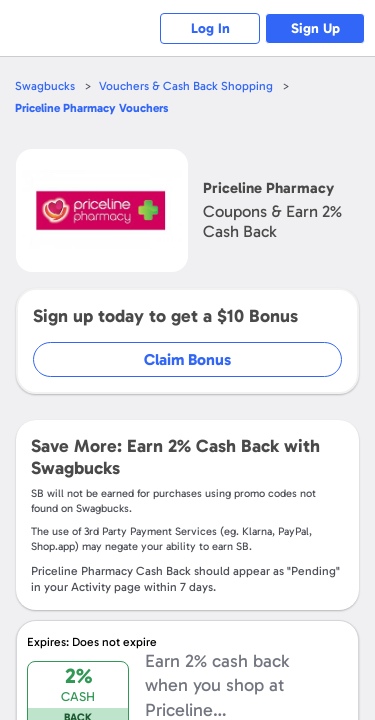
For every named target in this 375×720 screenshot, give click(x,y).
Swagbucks (45, 86)
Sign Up (315, 28)
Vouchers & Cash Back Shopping (186, 86)
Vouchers (91, 108)
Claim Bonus (187, 359)
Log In (210, 28)
